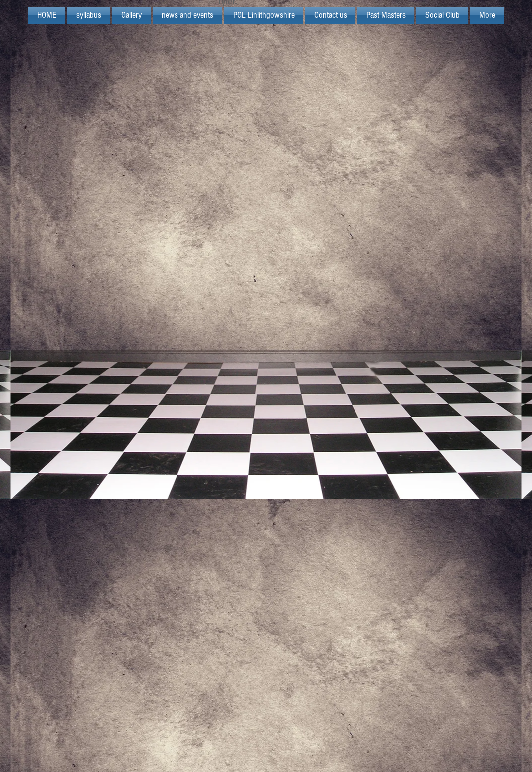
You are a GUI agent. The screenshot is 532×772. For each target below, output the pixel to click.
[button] (264, 15)
